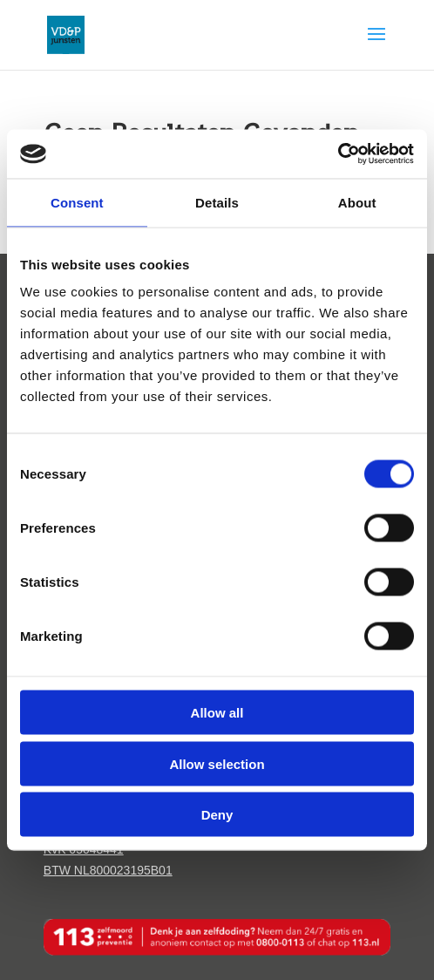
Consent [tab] (77, 202)
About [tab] (357, 202)
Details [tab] (217, 202)
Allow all (217, 713)
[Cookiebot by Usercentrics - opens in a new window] (338, 154)
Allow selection (217, 763)
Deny (217, 815)
